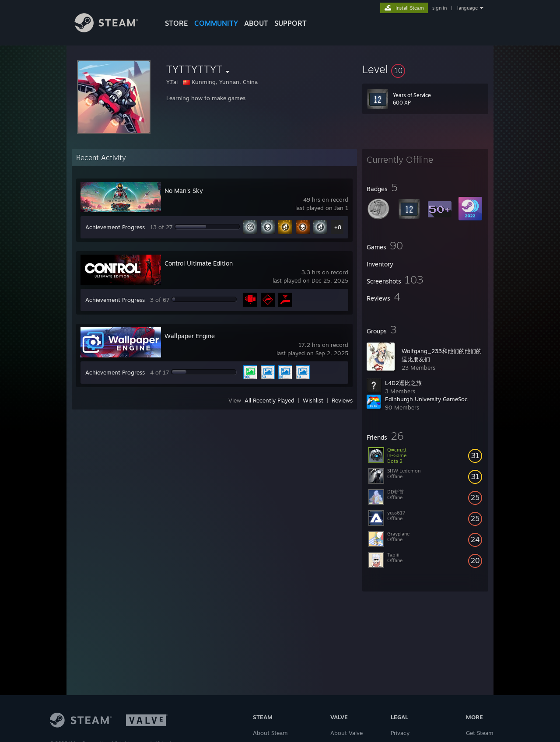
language (467, 8)
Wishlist (313, 400)
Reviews (342, 400)
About (256, 23)
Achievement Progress (115, 227)
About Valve (346, 733)
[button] (425, 69)
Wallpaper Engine (190, 336)
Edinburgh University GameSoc (426, 399)
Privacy (400, 733)
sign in (439, 8)
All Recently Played (269, 400)
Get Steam (480, 733)
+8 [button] (338, 227)
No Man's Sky (184, 191)
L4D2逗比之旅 (403, 383)
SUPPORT (290, 23)
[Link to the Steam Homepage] (113, 30)
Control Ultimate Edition (199, 263)
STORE (177, 23)
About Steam (270, 733)
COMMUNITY (216, 23)
